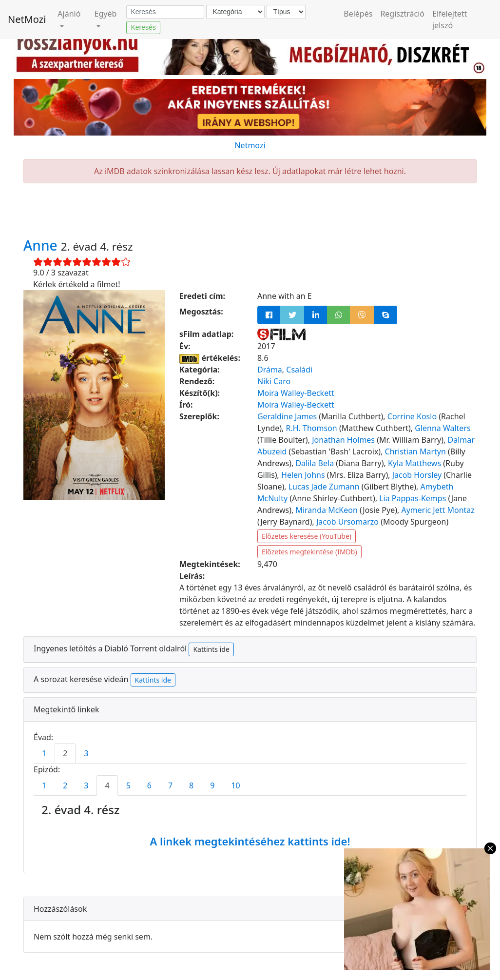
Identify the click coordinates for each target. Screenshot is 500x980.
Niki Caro (274, 381)
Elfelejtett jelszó (450, 20)
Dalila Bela (315, 463)
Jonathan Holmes (343, 440)
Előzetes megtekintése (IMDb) (309, 552)
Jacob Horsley (417, 475)
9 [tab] (212, 785)
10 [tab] (235, 785)
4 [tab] (107, 785)
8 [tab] (191, 785)
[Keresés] (165, 12)
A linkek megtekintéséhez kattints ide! (250, 841)
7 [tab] (170, 785)
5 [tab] (128, 785)
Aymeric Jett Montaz (438, 510)
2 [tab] (65, 753)
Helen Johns (303, 475)
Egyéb (106, 14)
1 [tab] (44, 753)
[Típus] (286, 12)
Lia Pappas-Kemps (413, 498)
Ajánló (69, 14)
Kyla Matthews (414, 463)
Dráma (270, 370)
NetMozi (27, 19)
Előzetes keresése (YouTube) (307, 536)
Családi (299, 370)
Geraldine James (287, 416)
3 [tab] (86, 753)
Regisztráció (402, 14)
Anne (42, 245)
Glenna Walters (442, 428)
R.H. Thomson (312, 428)
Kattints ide (211, 649)
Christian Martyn (415, 451)
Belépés (358, 14)
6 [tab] (149, 785)
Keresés (143, 27)
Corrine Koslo (412, 416)
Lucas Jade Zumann (324, 487)
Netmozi (250, 145)
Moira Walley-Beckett (296, 393)
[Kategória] (235, 12)
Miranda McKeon (326, 510)
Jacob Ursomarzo (347, 522)
